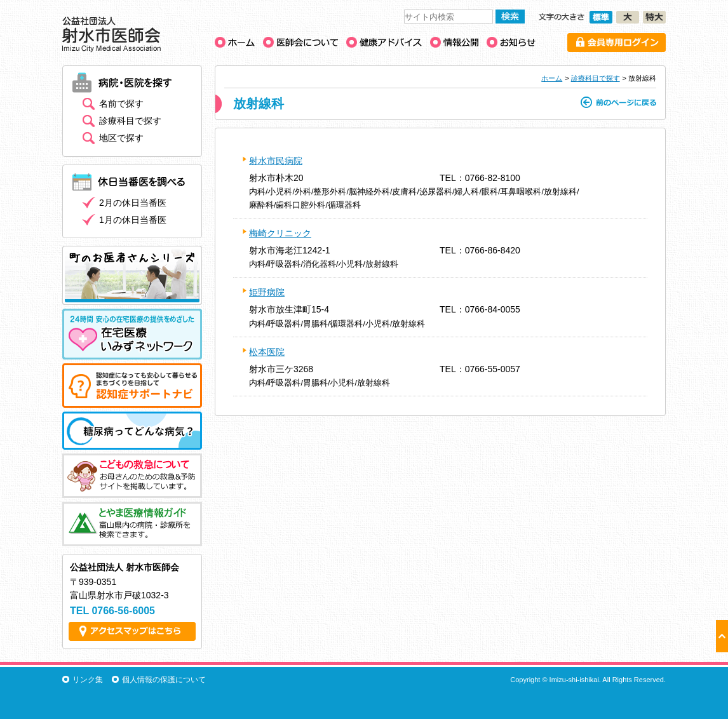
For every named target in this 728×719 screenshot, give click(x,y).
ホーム (552, 78)
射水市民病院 (276, 161)
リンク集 (88, 680)
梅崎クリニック (280, 233)
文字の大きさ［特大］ (654, 17)
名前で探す (121, 104)
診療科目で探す (596, 78)
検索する (510, 17)
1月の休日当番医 (133, 220)
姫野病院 (267, 292)
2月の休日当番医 (133, 203)
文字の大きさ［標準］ (601, 17)
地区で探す (121, 138)
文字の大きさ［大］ (628, 17)
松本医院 (267, 352)
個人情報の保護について (164, 680)
